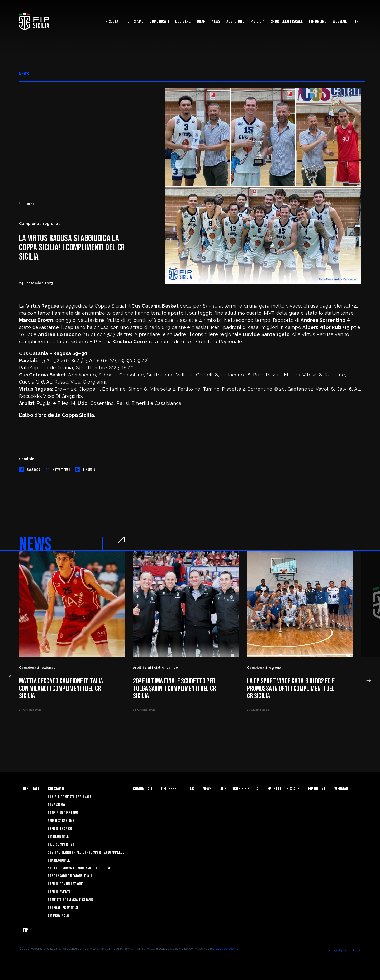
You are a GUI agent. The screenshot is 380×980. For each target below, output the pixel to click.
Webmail (340, 21)
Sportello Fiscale (287, 21)
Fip (356, 21)
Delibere (183, 21)
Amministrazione (61, 821)
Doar (201, 21)
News (216, 21)
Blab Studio (352, 950)
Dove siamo (56, 805)
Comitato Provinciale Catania (70, 900)
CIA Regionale (58, 837)
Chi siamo (136, 21)
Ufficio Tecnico (60, 829)
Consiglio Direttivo (63, 813)
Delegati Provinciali (64, 908)
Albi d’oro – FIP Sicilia (246, 21)
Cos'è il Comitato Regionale (70, 797)
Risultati (113, 21)
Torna (27, 204)
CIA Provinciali (59, 916)
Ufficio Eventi (59, 892)
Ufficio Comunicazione (65, 884)
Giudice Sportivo (61, 845)
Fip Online (318, 21)
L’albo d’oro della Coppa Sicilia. (57, 415)
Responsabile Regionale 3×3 (70, 876)
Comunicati (159, 21)
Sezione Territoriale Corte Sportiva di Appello (86, 852)
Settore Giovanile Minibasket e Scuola (79, 868)
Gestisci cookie (227, 949)
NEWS (24, 74)
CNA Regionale (59, 860)
